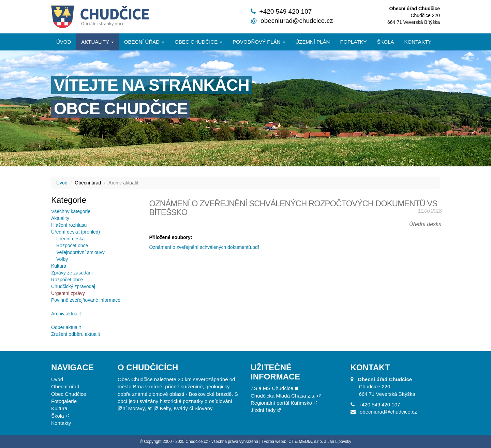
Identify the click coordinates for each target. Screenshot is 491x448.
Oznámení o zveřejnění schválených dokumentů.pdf (204, 247)
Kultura (59, 266)
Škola (385, 42)
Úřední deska (70, 239)
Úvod (64, 42)
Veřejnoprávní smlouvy (80, 252)
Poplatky (353, 42)
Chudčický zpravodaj (73, 286)
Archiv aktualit (66, 314)
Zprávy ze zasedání (72, 273)
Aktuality (98, 42)
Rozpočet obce (72, 245)
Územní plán (313, 42)
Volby (62, 259)
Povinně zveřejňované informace (86, 300)
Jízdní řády (263, 410)
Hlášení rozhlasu (69, 225)
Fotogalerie (64, 401)
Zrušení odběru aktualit (76, 334)
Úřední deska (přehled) (76, 232)
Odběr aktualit (66, 327)
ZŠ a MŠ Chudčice (272, 388)
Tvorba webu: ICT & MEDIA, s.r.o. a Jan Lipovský (306, 442)
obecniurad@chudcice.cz (297, 21)
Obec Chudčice (69, 394)
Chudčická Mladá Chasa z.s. (283, 396)
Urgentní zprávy (68, 293)
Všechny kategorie (71, 211)
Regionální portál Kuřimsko (281, 403)
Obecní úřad (144, 42)
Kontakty (418, 42)
